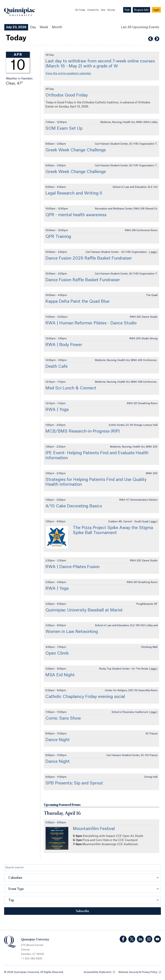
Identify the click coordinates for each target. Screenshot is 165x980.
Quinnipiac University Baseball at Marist (84, 610)
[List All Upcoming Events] (140, 27)
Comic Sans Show (63, 718)
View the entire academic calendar (68, 73)
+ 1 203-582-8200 (32, 959)
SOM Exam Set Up (64, 128)
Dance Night (58, 740)
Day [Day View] (33, 27)
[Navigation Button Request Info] (141, 10)
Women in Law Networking (72, 632)
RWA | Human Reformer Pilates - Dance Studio (91, 323)
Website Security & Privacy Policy (140, 972)
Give (103, 10)
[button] (82, 878)
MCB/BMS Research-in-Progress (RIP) (83, 431)
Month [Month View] (57, 27)
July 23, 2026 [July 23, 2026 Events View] (16, 27)
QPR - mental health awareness (76, 215)
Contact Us (93, 10)
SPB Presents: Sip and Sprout (74, 783)
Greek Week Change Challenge (76, 150)
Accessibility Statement (99, 972)
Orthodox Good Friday (67, 95)
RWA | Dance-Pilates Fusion (73, 567)
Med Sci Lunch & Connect (71, 388)
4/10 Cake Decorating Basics (74, 506)
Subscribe (83, 911)
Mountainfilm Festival (94, 829)
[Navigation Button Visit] (127, 10)
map (153, 252)
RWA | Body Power (64, 345)
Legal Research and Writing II (74, 193)
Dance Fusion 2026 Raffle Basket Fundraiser (89, 258)
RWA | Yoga (57, 410)
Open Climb (57, 653)
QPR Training (58, 237)
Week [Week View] (44, 27)
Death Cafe (57, 367)
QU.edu (111, 10)
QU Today (80, 10)
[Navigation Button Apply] (156, 10)
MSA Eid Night (60, 675)
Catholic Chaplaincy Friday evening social (85, 697)
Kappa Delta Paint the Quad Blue (77, 301)
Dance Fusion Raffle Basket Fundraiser (83, 280)
